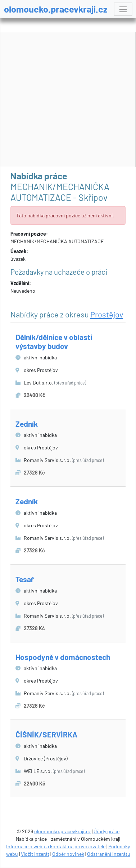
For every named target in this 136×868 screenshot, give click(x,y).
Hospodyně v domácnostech (63, 657)
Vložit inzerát (35, 854)
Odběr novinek (68, 854)
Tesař (25, 579)
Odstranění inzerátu (109, 854)
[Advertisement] (68, 100)
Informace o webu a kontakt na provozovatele (56, 846)
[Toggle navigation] (123, 9)
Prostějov (107, 314)
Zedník (27, 424)
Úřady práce (106, 831)
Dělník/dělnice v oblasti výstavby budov (54, 341)
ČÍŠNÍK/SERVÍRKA (46, 734)
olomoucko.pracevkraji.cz (56, 9)
